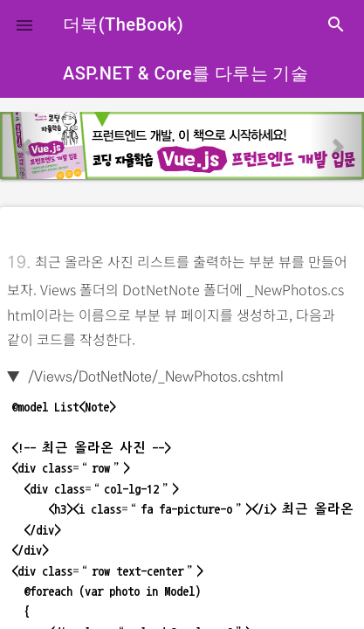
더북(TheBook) (123, 24)
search (336, 24)
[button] (24, 24)
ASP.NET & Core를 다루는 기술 (185, 73)
